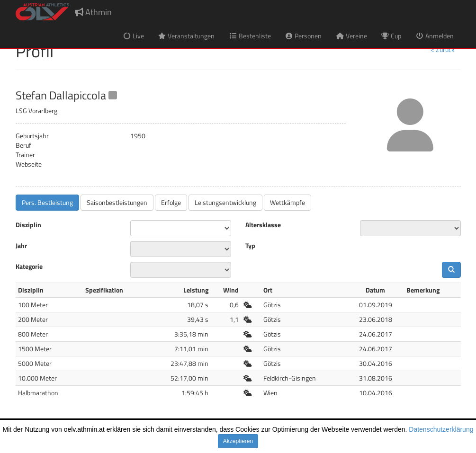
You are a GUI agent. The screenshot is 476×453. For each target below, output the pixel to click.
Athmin (93, 12)
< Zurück (443, 49)
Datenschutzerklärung (441, 429)
